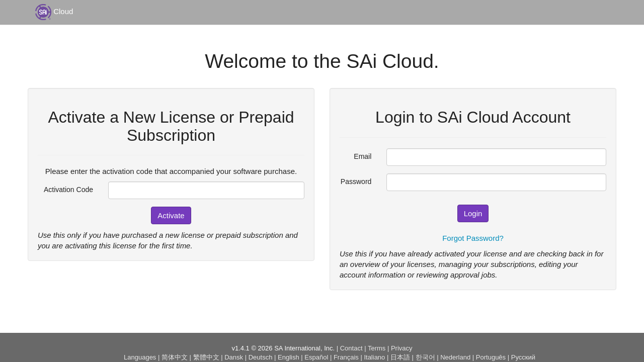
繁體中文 (206, 357)
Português (491, 357)
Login (473, 213)
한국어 (425, 357)
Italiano (374, 357)
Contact (351, 348)
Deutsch (261, 357)
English (289, 357)
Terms (377, 348)
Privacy (402, 348)
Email (363, 156)
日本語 (400, 357)
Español (316, 357)
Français (346, 357)
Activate (171, 215)
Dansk (234, 357)
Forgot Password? (473, 238)
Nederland (455, 357)
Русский (523, 357)
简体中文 (175, 357)
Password (356, 182)
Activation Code (68, 190)
